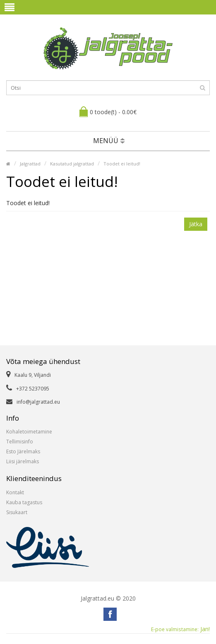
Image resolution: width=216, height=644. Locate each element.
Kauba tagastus (24, 502)
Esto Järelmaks (23, 451)
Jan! (180, 629)
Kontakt (15, 492)
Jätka (196, 224)
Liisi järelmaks (23, 461)
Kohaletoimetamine (29, 432)
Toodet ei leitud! (122, 164)
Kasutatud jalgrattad (72, 164)
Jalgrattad (30, 164)
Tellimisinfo (20, 442)
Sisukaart (17, 512)
